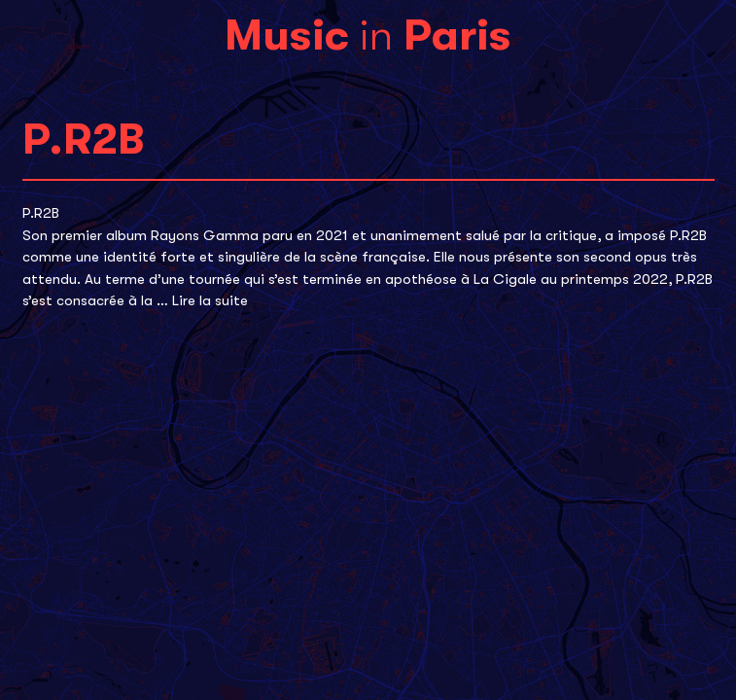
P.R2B (41, 213)
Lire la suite (210, 300)
